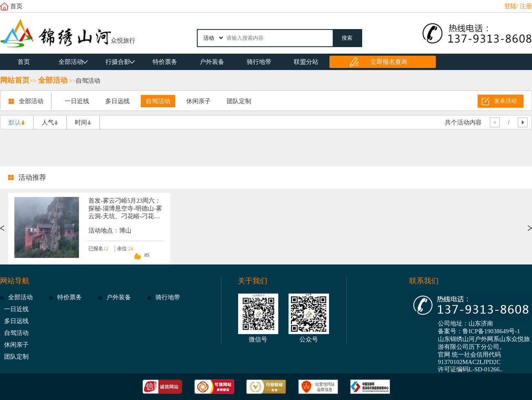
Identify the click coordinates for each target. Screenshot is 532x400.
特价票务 (165, 62)
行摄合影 (118, 62)
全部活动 (71, 62)
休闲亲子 (198, 101)
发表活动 (505, 101)
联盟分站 (306, 62)
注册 (526, 6)
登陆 (510, 6)
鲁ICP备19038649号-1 (491, 331)
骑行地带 (259, 62)
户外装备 (212, 62)
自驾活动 (88, 81)
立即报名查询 (389, 62)
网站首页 (15, 80)
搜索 (347, 38)
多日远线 (117, 101)
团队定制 (239, 101)
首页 (16, 6)
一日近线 (77, 101)
